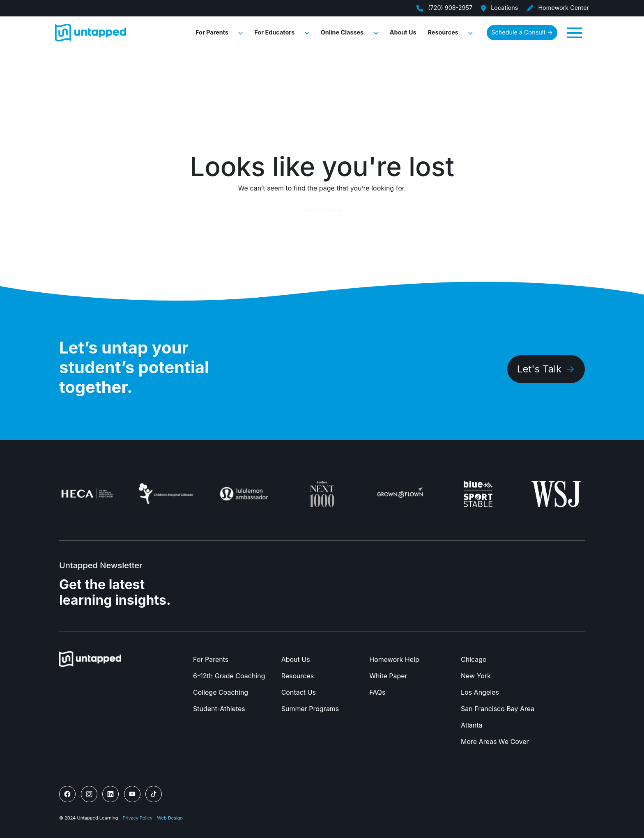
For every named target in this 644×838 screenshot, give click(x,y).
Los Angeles (480, 692)
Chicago (474, 659)
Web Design (170, 818)
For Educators (274, 32)
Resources (443, 32)
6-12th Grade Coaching (229, 676)
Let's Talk (539, 369)
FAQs (377, 692)
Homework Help (394, 659)
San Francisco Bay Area (498, 709)
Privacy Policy (138, 818)
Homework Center (558, 8)
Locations (499, 8)
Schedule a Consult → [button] (522, 32)
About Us (403, 32)
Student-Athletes (219, 709)
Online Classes (342, 32)
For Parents (212, 32)
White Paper (388, 676)
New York (476, 676)
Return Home (322, 210)
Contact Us (299, 692)
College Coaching (221, 692)
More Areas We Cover (495, 742)
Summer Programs (310, 709)
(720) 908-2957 (444, 8)
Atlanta (472, 725)
